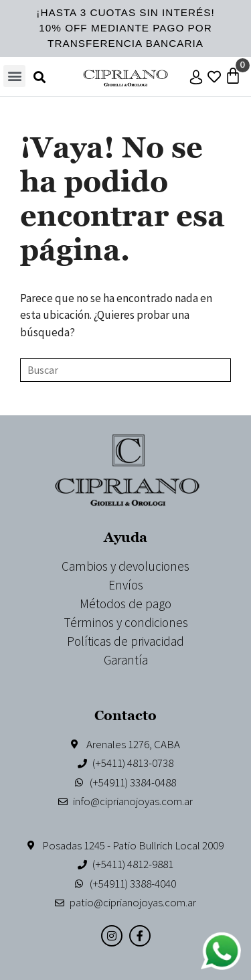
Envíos (126, 585)
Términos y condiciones (126, 622)
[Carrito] (233, 76)
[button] (14, 76)
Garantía (126, 660)
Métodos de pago (125, 604)
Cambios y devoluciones (125, 566)
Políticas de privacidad (125, 641)
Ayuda (125, 537)
